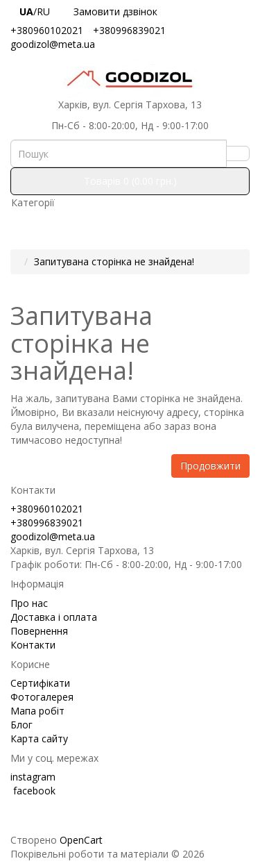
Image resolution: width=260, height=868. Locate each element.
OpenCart (81, 840)
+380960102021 (47, 30)
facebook (33, 791)
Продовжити (210, 466)
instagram (33, 777)
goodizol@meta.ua (53, 44)
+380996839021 (129, 30)
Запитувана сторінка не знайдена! (114, 261)
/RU (37, 11)
